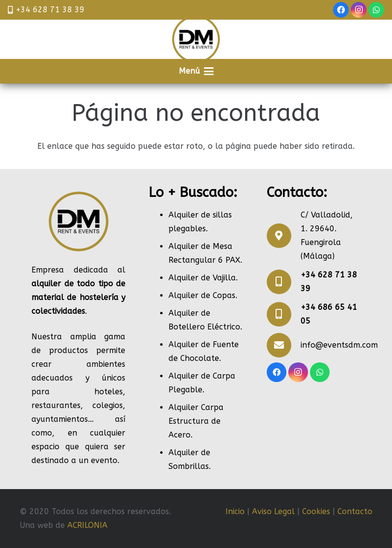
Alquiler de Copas (202, 295)
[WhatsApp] (376, 10)
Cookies (316, 511)
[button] (196, 71)
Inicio (235, 511)
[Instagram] (359, 10)
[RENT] (196, 39)
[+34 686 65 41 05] (284, 314)
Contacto (355, 511)
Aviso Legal (273, 511)
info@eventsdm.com (339, 345)
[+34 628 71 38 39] (284, 282)
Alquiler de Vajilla (202, 278)
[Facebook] (341, 10)
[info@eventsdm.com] (284, 345)
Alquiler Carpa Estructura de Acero (196, 421)
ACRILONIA (87, 525)
